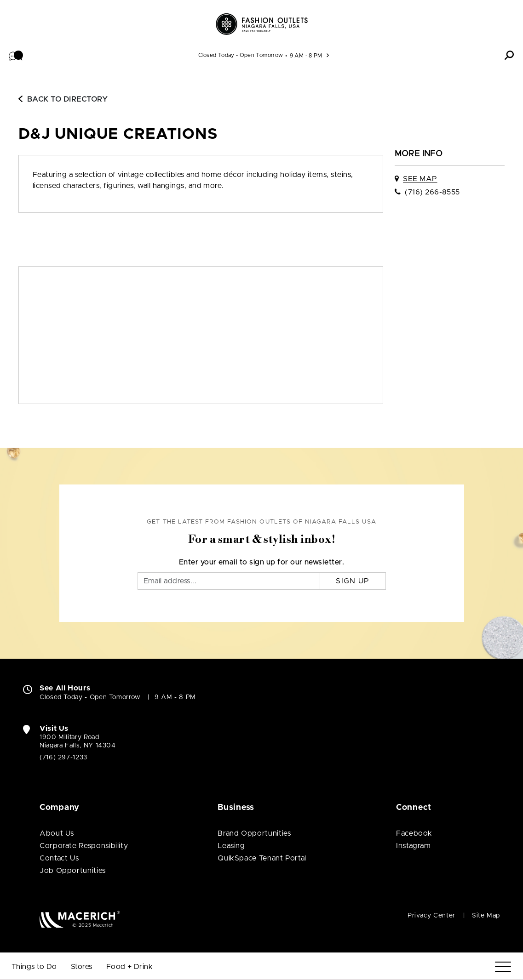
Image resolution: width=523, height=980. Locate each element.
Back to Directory (63, 99)
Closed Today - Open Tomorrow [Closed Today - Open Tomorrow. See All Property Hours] (90, 697)
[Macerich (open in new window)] (80, 919)
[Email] (229, 581)
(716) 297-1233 (63, 758)
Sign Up (353, 581)
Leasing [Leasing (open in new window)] (231, 846)
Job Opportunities (73, 871)
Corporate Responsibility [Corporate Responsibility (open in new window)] (84, 846)
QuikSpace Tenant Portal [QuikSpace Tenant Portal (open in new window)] (262, 858)
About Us (57, 833)
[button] (16, 55)
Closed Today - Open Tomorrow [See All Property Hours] (241, 55)
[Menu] (503, 967)
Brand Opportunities (254, 833)
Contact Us (59, 858)
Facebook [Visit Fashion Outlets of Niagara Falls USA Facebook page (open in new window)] (414, 833)
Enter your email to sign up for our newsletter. (262, 562)
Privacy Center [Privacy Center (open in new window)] (431, 916)
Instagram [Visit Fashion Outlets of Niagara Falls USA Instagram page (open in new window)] (414, 846)
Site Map (486, 916)
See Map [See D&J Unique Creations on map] (420, 179)
